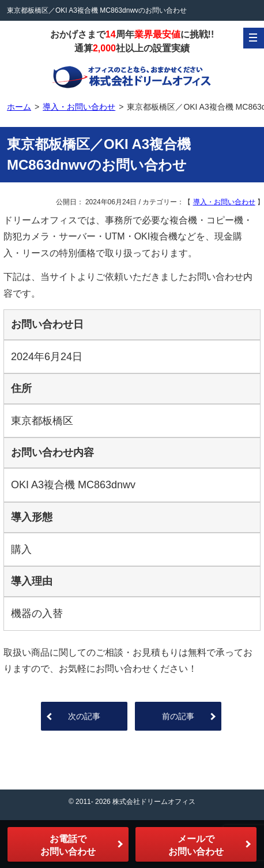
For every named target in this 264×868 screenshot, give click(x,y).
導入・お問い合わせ (224, 202)
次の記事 (84, 716)
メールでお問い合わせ (196, 845)
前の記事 (178, 716)
